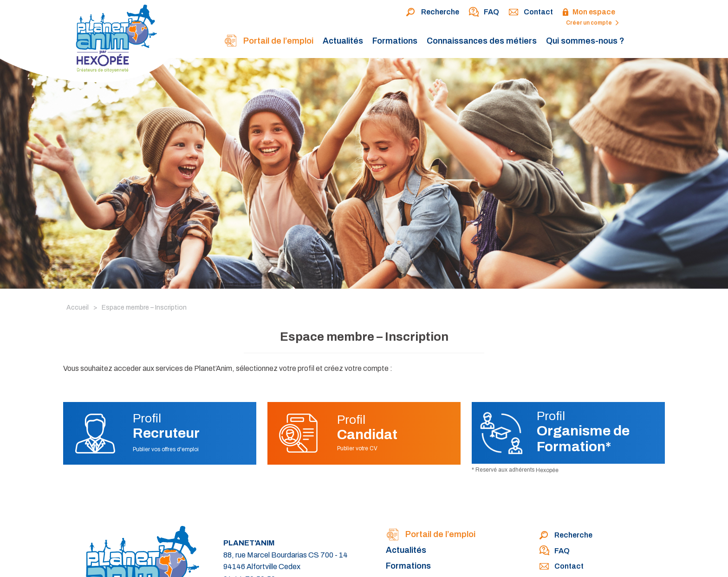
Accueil (78, 308)
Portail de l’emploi (269, 42)
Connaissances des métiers (482, 41)
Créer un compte (592, 23)
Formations (395, 41)
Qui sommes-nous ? (585, 41)
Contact (531, 13)
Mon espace (589, 13)
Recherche (432, 13)
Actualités (343, 41)
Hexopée (547, 470)
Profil (166, 426)
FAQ (484, 13)
